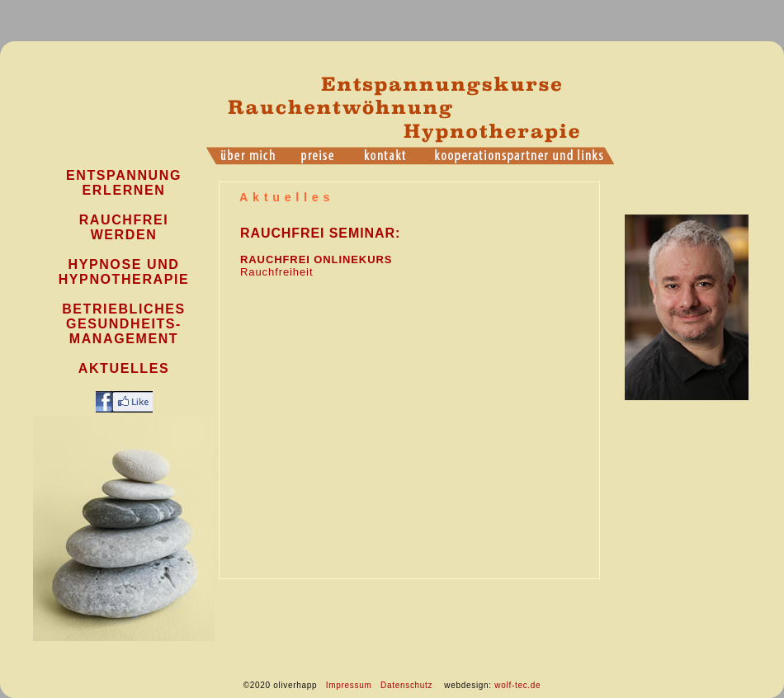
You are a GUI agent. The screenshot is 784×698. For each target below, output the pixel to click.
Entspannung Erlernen (124, 183)
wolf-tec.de (517, 685)
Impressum (349, 685)
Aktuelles (124, 368)
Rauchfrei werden (124, 227)
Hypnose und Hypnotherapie (124, 272)
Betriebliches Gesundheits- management (124, 324)
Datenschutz (406, 685)
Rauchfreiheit (276, 272)
